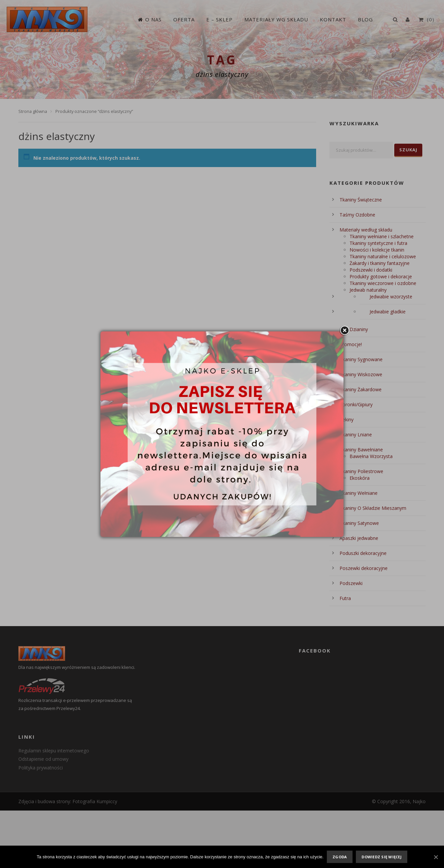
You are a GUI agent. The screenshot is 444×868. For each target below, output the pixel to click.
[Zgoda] (436, 857)
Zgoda (340, 857)
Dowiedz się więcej (382, 857)
